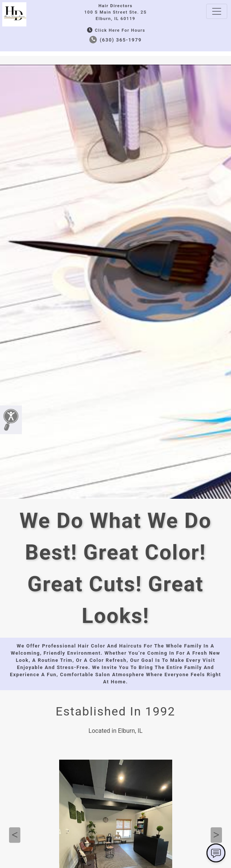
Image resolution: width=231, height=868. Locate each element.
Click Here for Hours (115, 30)
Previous (15, 835)
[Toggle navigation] (217, 11)
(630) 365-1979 (115, 40)
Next (216, 835)
